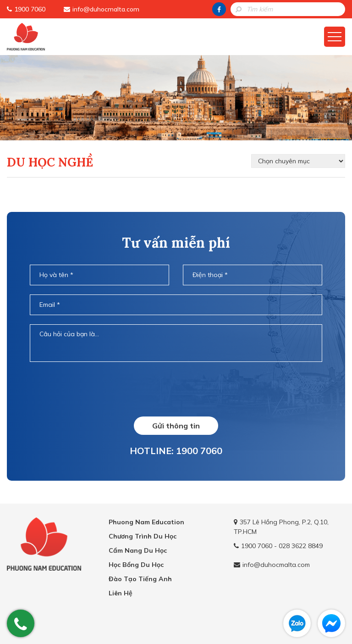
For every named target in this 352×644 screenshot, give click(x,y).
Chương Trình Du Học (143, 536)
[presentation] (176, 389)
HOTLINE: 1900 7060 (176, 451)
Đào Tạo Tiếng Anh (140, 579)
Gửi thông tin (176, 426)
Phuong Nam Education (146, 522)
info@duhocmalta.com (106, 9)
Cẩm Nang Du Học (138, 550)
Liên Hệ (121, 593)
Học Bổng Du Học (136, 565)
